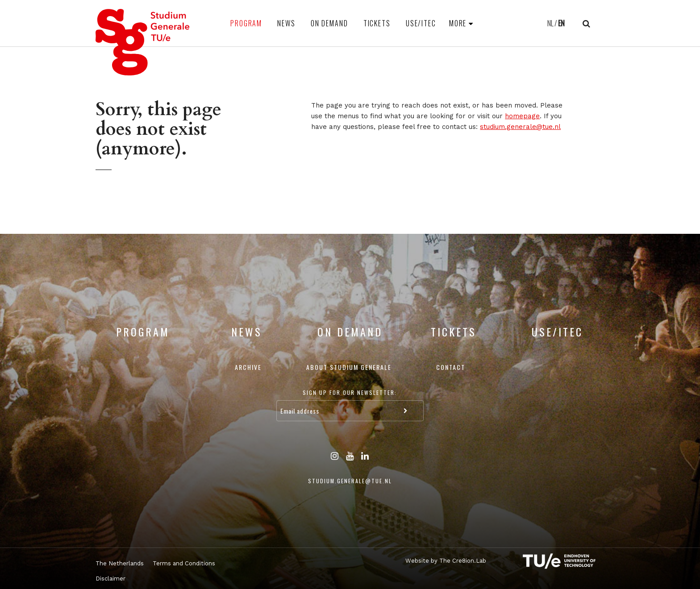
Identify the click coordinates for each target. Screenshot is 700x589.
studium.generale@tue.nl (520, 127)
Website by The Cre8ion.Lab (446, 561)
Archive (248, 367)
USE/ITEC (421, 23)
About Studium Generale (349, 367)
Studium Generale (143, 42)
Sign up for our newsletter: (350, 392)
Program (246, 23)
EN (561, 23)
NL (550, 23)
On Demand (329, 23)
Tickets (377, 23)
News (286, 23)
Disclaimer (110, 579)
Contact (451, 367)
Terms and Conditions (184, 563)
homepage (522, 116)
